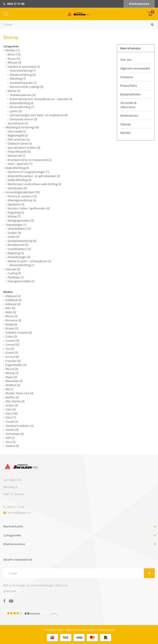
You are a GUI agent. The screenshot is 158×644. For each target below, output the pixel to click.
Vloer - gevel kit (20, 164)
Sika (12, 413)
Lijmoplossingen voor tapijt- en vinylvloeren (39, 115)
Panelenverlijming (23, 75)
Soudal (12, 422)
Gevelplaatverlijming (22, 241)
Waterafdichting (17, 168)
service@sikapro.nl (17, 513)
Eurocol (12, 357)
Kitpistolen (16, 204)
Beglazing (16, 253)
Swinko (12, 430)
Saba (11, 409)
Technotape (15, 434)
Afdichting (18, 79)
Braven (12, 328)
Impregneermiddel (21, 281)
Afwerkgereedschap (22, 200)
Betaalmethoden (131, 94)
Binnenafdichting (22, 107)
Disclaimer (127, 77)
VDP (10, 438)
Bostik (11, 324)
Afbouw (14, 62)
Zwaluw (12, 446)
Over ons (126, 60)
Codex (11, 336)
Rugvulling (16, 212)
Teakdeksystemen (23, 95)
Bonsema (13, 320)
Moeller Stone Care (19, 393)
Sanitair (14, 233)
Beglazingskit (18, 135)
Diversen (13, 269)
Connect (12, 341)
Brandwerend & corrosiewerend (30, 160)
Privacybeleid (106, 630)
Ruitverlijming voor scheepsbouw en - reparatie (41, 99)
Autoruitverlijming (23, 71)
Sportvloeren (18, 123)
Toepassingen (16, 225)
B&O (10, 308)
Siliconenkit (17, 131)
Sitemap (125, 124)
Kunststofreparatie (23, 83)
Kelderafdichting (20, 180)
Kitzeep (14, 216)
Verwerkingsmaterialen (23, 192)
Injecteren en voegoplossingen (28, 172)
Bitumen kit (16, 156)
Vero (10, 442)
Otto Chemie (15, 401)
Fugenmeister (16, 365)
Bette (11, 312)
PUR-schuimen (19, 139)
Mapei (11, 377)
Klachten (126, 133)
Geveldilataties (19, 249)
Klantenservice (139, 4)
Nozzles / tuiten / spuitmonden (29, 208)
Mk (9, 389)
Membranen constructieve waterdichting (34, 184)
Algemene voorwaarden (135, 68)
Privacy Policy (129, 86)
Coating (14, 273)
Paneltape (16, 277)
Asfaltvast (13, 300)
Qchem (12, 405)
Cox (10, 349)
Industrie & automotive (24, 67)
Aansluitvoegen (19, 257)
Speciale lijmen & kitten (24, 148)
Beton (14, 54)
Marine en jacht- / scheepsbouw (29, 261)
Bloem (11, 316)
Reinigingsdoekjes (21, 220)
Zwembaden (17, 188)
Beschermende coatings (27, 87)
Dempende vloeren (24, 119)
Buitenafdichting (22, 103)
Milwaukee (14, 381)
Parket (14, 237)
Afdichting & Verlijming (22, 127)
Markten (13, 50)
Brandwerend (18, 245)
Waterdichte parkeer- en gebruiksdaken (34, 176)
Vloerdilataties (19, 229)
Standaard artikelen (20, 426)
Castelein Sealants (19, 332)
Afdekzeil (13, 296)
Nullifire (12, 397)
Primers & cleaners (22, 196)
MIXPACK (13, 385)
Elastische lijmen (20, 143)
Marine (14, 91)
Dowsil (12, 353)
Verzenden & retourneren (128, 105)
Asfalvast (13, 304)
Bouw (14, 59)
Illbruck (12, 369)
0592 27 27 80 (14, 4)
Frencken (13, 361)
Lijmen (16, 111)
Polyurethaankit (19, 152)
